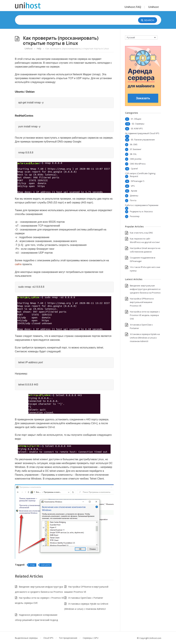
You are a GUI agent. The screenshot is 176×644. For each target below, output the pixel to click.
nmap (32, 565)
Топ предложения (68, 638)
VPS (133, 186)
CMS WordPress (138, 164)
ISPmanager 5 (138, 181)
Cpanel (134, 169)
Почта (133, 200)
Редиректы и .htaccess (141, 211)
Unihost (154, 7)
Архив (134, 191)
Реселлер (135, 216)
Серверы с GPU (91, 638)
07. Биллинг (136, 149)
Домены (134, 196)
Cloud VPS (48, 638)
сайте (18, 264)
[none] (141, 37)
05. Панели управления (143, 140)
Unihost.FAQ (133, 7)
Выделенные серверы (26, 638)
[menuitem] (141, 37)
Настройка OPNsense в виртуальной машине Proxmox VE (142, 302)
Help (39, 48)
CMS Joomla (136, 159)
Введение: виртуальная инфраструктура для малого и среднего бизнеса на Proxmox (145, 289)
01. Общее (136, 119)
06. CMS (134, 144)
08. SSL (133, 154)
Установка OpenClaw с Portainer (86, 598)
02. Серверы (138, 124)
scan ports (46, 565)
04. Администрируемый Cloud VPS (142, 133)
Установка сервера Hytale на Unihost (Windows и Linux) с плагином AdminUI (145, 338)
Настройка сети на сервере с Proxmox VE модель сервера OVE (145, 315)
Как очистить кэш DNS (141, 233)
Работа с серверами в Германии (142, 205)
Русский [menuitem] (131, 37)
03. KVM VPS (137, 128)
